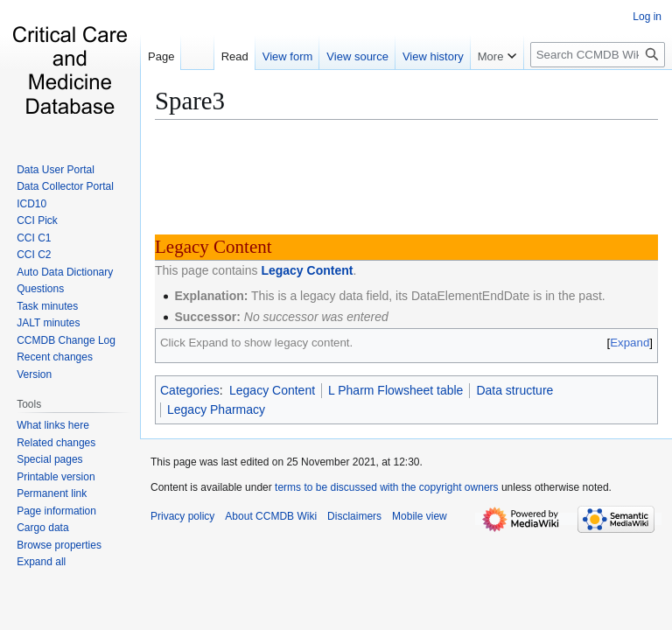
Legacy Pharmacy (216, 409)
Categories (190, 390)
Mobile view (420, 516)
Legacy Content (307, 270)
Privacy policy (182, 516)
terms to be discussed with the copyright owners (386, 487)
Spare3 (190, 101)
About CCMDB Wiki (271, 516)
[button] (41, 562)
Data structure (514, 390)
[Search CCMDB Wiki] (598, 55)
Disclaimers (354, 516)
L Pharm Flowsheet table (395, 390)
